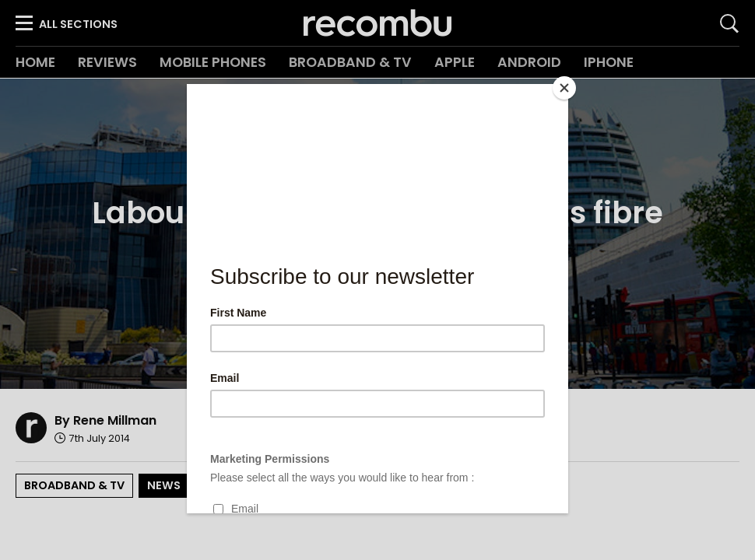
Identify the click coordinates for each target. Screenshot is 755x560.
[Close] (564, 88)
